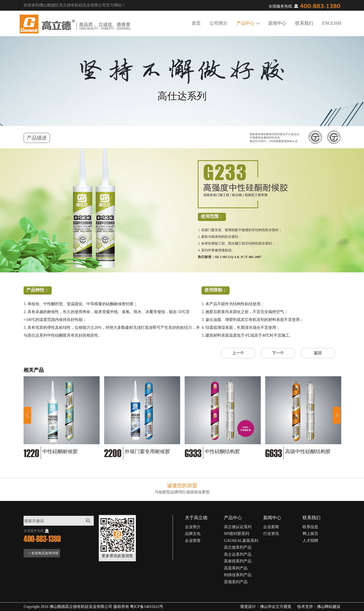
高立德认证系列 (238, 527)
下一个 (278, 353)
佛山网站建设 (329, 607)
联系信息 (310, 527)
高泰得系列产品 (238, 561)
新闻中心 (277, 23)
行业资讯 (271, 534)
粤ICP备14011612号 (147, 607)
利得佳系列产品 (238, 575)
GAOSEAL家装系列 (241, 541)
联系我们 (304, 23)
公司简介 (219, 23)
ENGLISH (332, 23)
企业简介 (193, 527)
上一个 (238, 353)
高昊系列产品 (236, 568)
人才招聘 (310, 541)
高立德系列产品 (238, 547)
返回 (318, 353)
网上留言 (310, 534)
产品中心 (248, 23)
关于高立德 (196, 518)
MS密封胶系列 (237, 534)
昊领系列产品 (236, 582)
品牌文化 (193, 534)
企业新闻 (271, 527)
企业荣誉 (193, 541)
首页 (196, 23)
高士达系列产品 (238, 554)
